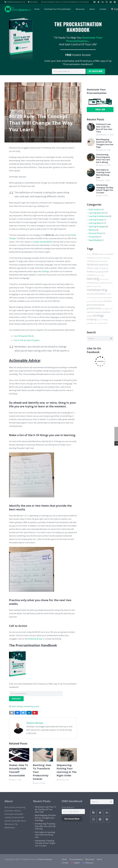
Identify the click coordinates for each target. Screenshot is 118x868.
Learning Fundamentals (55, 137)
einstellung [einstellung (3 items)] (103, 268)
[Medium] (115, 2)
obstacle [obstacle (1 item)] (109, 294)
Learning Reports (96, 223)
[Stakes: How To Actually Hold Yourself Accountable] (19, 755)
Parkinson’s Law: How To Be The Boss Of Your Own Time (104, 128)
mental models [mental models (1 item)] (96, 286)
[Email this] (12, 713)
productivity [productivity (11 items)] (94, 308)
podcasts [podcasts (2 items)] (100, 301)
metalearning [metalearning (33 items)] (97, 290)
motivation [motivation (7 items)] (100, 294)
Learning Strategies (97, 227)
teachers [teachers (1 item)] (99, 320)
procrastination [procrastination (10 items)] (96, 305)
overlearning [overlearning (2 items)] (107, 298)
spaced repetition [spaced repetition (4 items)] (103, 312)
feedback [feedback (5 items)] (91, 271)
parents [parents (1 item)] (89, 301)
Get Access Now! (72, 819)
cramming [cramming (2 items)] (106, 258)
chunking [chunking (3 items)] (91, 258)
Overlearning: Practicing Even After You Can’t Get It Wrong (103, 158)
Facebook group (35, 639)
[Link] (18, 9)
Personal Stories (96, 233)
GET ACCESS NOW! (96, 71)
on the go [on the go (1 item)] (99, 298)
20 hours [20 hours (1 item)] (89, 254)
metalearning (28, 706)
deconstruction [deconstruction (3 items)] (101, 261)
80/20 (14, 706)
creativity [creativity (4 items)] (91, 261)
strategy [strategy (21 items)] (98, 315)
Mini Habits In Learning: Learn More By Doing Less (103, 174)
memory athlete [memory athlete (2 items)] (100, 283)
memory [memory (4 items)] (91, 283)
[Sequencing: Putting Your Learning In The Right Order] (67, 755)
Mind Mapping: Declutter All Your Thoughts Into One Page (105, 143)
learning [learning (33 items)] (93, 279)
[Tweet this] (23, 713)
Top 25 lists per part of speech (26, 340)
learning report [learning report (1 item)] (104, 279)
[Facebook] (94, 2)
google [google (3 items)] (99, 272)
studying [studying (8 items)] (92, 319)
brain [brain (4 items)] (111, 254)
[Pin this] (35, 713)
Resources (90, 859)
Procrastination (76, 859)
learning (20, 706)
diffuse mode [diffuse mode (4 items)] (93, 268)
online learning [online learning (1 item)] (91, 298)
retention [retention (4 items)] (91, 312)
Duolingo (45, 271)
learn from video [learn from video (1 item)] (100, 275)
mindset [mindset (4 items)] (90, 294)
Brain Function (95, 209)
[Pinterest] (111, 2)
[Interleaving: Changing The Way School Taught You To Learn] (91, 188)
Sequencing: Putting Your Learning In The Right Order (67, 770)
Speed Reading (95, 240)
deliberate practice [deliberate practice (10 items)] (98, 264)
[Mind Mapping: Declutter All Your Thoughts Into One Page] (91, 142)
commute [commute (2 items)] (98, 258)
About (99, 859)
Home (64, 859)
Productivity (94, 237)
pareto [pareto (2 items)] (94, 301)
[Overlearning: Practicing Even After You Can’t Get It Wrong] (91, 157)
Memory (92, 230)
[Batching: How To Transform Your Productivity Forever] (43, 755)
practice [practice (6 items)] (108, 301)
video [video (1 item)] (95, 323)
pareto (37, 706)
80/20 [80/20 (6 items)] (95, 254)
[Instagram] (107, 2)
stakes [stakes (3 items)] (90, 316)
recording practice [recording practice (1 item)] (107, 309)
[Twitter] (99, 2)
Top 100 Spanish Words (24, 336)
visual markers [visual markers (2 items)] (102, 323)
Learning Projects (96, 220)
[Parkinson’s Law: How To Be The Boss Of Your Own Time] (91, 127)
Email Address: (68, 807)
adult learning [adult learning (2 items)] (103, 254)
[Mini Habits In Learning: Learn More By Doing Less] (91, 173)
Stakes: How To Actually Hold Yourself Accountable (18, 770)
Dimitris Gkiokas (36, 137)
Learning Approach (97, 213)
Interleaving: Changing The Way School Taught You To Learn (105, 189)
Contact (65, 863)
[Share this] (17, 713)
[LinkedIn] (103, 2)
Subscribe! (16, 699)
